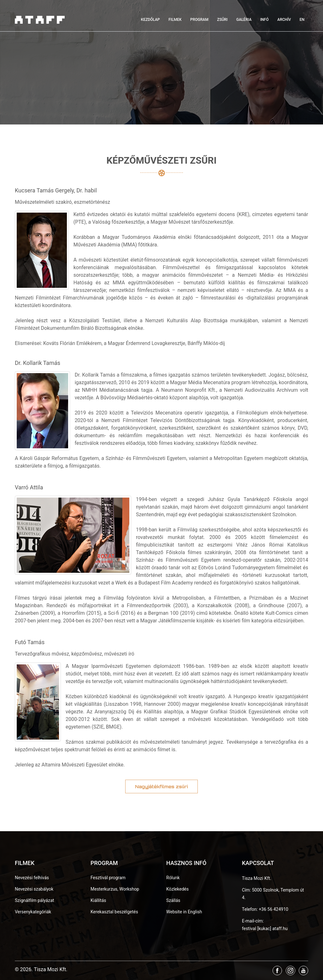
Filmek (175, 20)
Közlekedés (177, 889)
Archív (284, 20)
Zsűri (222, 20)
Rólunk (173, 878)
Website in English (184, 912)
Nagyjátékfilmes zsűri (161, 786)
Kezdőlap (150, 20)
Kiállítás (98, 900)
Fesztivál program (108, 878)
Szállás (173, 900)
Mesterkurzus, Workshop (115, 889)
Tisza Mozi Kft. (257, 878)
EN (302, 20)
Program (199, 20)
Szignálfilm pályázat (34, 900)
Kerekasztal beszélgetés (114, 912)
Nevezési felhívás (32, 878)
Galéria (244, 20)
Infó (264, 20)
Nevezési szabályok (34, 889)
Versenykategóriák (33, 912)
